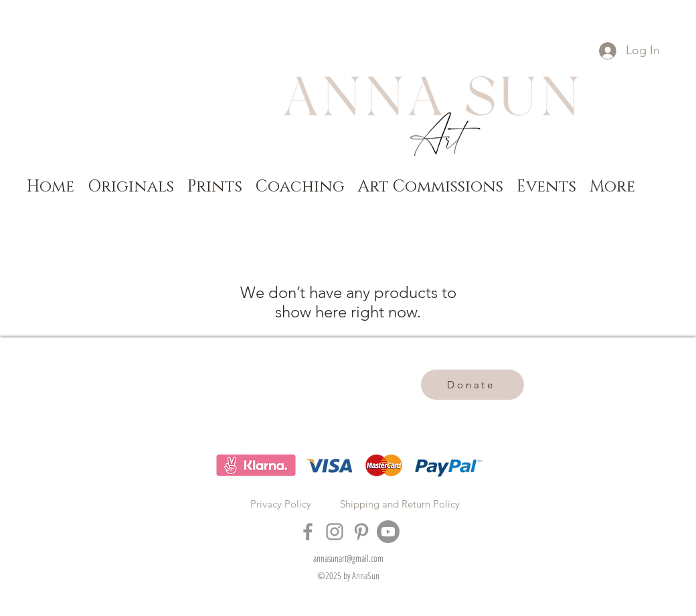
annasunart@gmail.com (348, 558)
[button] (131, 186)
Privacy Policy (281, 504)
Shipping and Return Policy (400, 504)
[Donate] (472, 385)
